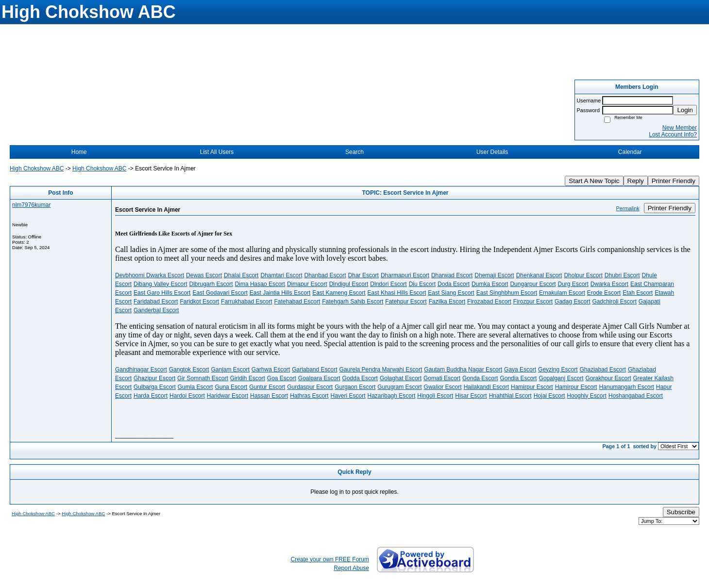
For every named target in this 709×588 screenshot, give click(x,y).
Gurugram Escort (399, 387)
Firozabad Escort (489, 302)
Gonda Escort (480, 378)
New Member (680, 128)
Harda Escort (151, 396)
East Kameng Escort (339, 293)
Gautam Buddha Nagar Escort (463, 370)
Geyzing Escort (558, 370)
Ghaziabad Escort (602, 370)
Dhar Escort (363, 275)
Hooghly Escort (586, 396)
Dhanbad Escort (325, 275)
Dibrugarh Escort (211, 284)
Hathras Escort (309, 396)
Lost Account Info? (673, 134)
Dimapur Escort (307, 284)
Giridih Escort (248, 378)
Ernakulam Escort (562, 293)
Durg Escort (573, 284)
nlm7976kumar (31, 205)
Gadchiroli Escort (614, 302)
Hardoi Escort (187, 396)
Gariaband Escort (314, 370)
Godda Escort (360, 378)
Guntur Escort (267, 387)
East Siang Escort (451, 293)
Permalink (628, 208)
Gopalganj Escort (561, 378)
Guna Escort (231, 387)
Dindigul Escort (349, 284)
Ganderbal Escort (156, 310)
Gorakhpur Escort (608, 378)
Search (354, 152)
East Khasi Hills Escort (397, 293)
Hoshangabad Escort (636, 396)
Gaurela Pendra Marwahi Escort (381, 370)
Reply (636, 181)
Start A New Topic (594, 181)
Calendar (630, 152)
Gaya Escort (520, 370)
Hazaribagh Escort (392, 396)
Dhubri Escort (622, 275)
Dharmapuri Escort (405, 275)
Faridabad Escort (156, 302)
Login (685, 110)
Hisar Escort (471, 396)
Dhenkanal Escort (539, 275)
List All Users (217, 152)
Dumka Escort (490, 284)
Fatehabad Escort (297, 302)
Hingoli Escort (435, 396)
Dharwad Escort (452, 275)
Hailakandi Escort (486, 387)
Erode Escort (604, 293)
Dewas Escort (204, 275)
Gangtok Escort (189, 370)
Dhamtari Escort (281, 275)
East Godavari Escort (220, 293)
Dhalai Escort (241, 275)
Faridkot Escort (199, 302)
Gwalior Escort (443, 387)
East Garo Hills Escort (162, 293)
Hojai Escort (549, 396)
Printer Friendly (674, 181)
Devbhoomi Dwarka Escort (150, 275)
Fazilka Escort (447, 302)
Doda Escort (454, 284)
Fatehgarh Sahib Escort (353, 302)
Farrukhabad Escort (246, 302)
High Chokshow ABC (37, 168)
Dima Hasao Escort (260, 284)
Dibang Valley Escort (160, 284)
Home (79, 152)
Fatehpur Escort (406, 302)
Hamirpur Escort (532, 387)
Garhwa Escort (271, 370)
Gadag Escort (572, 302)
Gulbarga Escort (155, 387)
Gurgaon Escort (355, 387)
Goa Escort (282, 378)
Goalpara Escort (319, 378)
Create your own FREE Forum (330, 559)
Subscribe (681, 512)
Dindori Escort (388, 284)
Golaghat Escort (401, 378)
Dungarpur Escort (533, 284)
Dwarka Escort (609, 284)
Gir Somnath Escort (203, 378)
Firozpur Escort (533, 302)
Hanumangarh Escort (626, 387)
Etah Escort (638, 293)
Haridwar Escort (228, 396)
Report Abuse (351, 568)
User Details (492, 152)
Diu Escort (422, 284)
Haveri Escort (348, 396)
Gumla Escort (195, 387)
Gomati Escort (442, 378)
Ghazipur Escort (154, 378)
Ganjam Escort (230, 370)
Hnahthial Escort (510, 396)
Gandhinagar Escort (141, 370)
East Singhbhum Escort (507, 293)
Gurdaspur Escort (310, 387)
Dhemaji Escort (494, 275)
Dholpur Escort (583, 275)
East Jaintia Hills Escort (280, 293)
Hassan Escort (269, 396)
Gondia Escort (518, 378)
